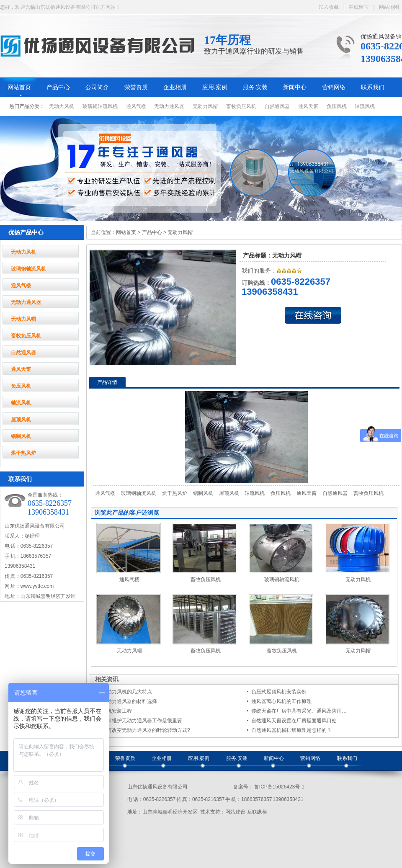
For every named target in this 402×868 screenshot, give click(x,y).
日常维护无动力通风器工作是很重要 (142, 721)
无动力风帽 (205, 106)
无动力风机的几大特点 (127, 692)
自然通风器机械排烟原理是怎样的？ (291, 730)
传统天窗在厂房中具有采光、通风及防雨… (299, 711)
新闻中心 (295, 87)
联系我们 (373, 87)
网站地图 (389, 7)
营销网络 (334, 87)
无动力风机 (62, 106)
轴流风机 (365, 106)
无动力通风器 (169, 106)
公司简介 (97, 87)
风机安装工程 (117, 711)
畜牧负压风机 (241, 106)
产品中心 (58, 87)
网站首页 (19, 87)
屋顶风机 (21, 420)
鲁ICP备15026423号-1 (279, 787)
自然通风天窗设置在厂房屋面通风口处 (294, 721)
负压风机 (337, 106)
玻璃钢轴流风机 (100, 106)
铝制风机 (21, 436)
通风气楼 (136, 106)
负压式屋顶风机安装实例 (279, 692)
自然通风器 (277, 106)
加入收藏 (329, 7)
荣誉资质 (136, 87)
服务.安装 (255, 87)
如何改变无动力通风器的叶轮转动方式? (146, 730)
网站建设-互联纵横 (246, 812)
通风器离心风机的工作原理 (281, 701)
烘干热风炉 (23, 453)
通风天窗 (308, 106)
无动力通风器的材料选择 (129, 701)
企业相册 (175, 87)
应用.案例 (215, 87)
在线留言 (359, 7)
